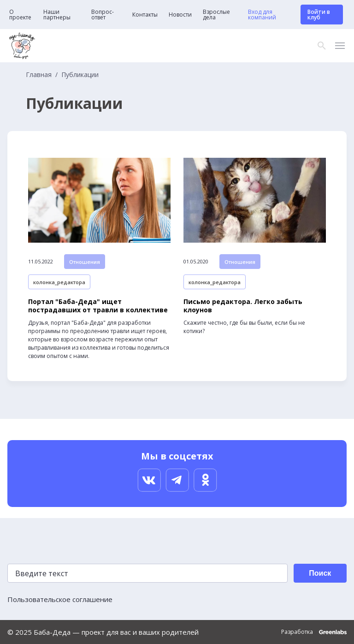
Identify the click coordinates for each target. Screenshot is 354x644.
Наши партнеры (57, 15)
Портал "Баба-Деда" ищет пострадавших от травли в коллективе (98, 306)
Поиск (320, 573)
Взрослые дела (216, 15)
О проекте (20, 15)
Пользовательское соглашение (60, 599)
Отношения (85, 262)
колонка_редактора (59, 282)
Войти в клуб (319, 15)
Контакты (145, 15)
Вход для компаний (262, 15)
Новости (180, 15)
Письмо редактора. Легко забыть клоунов (243, 306)
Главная (39, 75)
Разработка (314, 632)
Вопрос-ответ (103, 15)
